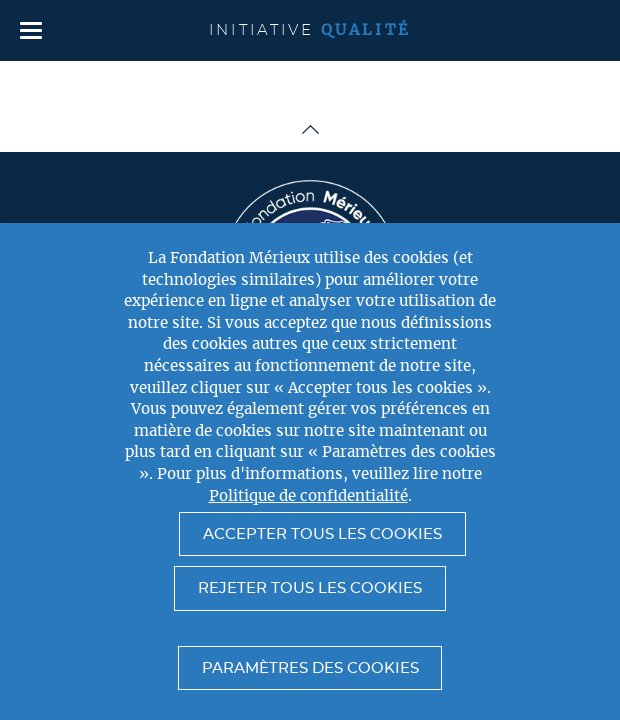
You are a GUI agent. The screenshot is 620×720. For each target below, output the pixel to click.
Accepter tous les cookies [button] (322, 534)
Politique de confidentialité (308, 496)
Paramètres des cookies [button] (310, 668)
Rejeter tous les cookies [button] (310, 588)
